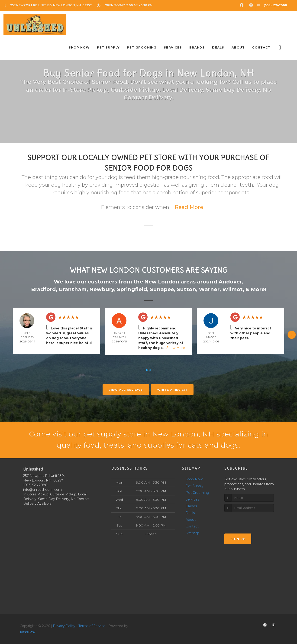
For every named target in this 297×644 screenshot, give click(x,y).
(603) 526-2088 (35, 485)
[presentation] (249, 521)
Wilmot (232, 289)
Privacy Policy (64, 626)
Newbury (102, 289)
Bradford (44, 289)
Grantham (73, 289)
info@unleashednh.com (42, 490)
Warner (209, 289)
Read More (189, 207)
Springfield (132, 289)
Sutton (186, 289)
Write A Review (172, 390)
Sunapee (162, 289)
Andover (230, 282)
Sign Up (238, 539)
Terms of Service (92, 626)
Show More (176, 348)
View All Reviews (126, 390)
